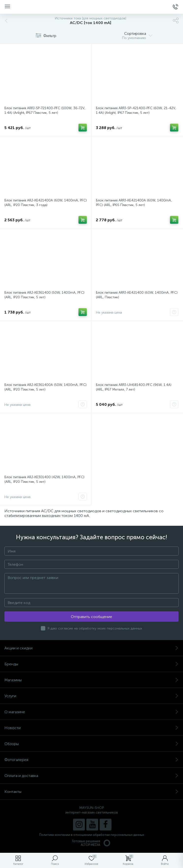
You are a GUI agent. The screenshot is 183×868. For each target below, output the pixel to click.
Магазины (91, 680)
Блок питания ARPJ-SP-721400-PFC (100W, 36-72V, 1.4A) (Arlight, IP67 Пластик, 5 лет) (45, 110)
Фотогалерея (91, 760)
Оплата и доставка (91, 776)
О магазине (91, 712)
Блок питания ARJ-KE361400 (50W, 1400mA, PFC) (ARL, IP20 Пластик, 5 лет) (44, 295)
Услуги (91, 696)
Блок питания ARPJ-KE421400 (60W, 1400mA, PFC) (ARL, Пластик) (137, 295)
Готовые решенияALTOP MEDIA (91, 843)
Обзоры (91, 744)
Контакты (91, 792)
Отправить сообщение (91, 617)
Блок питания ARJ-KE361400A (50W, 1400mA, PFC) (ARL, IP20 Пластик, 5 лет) (46, 387)
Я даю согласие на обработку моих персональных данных (95, 628)
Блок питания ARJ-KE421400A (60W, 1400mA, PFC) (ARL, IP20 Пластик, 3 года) (46, 203)
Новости (91, 728)
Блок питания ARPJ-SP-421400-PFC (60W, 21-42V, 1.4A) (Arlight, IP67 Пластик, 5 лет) (136, 110)
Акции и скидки (91, 648)
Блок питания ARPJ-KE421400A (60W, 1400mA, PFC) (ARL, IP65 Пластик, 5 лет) (134, 203)
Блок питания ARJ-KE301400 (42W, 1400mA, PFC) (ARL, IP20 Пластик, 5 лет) (44, 479)
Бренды (91, 664)
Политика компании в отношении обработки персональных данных (92, 835)
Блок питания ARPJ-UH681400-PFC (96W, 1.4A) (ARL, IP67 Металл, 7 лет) (134, 387)
